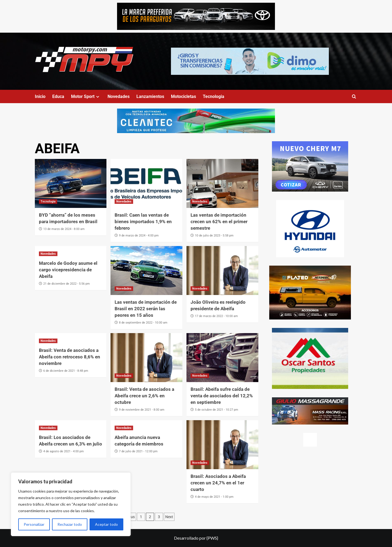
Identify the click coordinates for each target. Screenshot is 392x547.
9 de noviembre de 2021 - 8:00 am (142, 410)
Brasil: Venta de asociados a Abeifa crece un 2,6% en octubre (144, 396)
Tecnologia (214, 96)
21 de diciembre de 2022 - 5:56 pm (67, 284)
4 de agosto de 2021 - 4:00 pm (64, 451)
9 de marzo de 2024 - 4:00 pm (139, 236)
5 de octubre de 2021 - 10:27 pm (217, 410)
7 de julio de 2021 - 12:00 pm (138, 451)
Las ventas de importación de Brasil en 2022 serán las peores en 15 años (146, 309)
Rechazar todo (70, 524)
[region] (71, 504)
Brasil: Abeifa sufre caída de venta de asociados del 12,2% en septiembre (222, 396)
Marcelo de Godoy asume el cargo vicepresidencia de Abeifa (68, 270)
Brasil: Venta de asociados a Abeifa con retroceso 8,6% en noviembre (70, 357)
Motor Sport (86, 96)
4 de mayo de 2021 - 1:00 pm (214, 497)
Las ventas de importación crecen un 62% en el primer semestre (219, 222)
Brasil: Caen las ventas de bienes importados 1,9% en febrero (143, 222)
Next (169, 517)
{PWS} (212, 538)
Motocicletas (183, 96)
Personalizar (34, 524)
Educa (58, 96)
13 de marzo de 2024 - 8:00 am (64, 229)
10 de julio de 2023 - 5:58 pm (214, 236)
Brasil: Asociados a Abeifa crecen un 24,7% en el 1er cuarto (218, 483)
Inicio (40, 96)
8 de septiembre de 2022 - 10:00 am (143, 323)
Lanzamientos (150, 96)
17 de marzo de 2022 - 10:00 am (216, 316)
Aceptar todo (106, 524)
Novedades (119, 96)
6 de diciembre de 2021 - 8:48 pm (66, 371)
